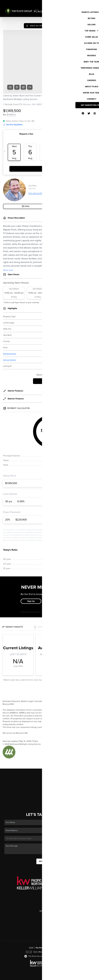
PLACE (67, 928)
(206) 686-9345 (49, 908)
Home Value (50, 777)
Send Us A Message (49, 842)
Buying (49, 766)
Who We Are (49, 781)
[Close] (93, 952)
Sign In (89, 3)
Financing (49, 773)
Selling (49, 770)
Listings (50, 762)
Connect (50, 785)
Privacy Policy (60, 977)
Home (50, 758)
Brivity (14, 977)
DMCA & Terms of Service (78, 977)
